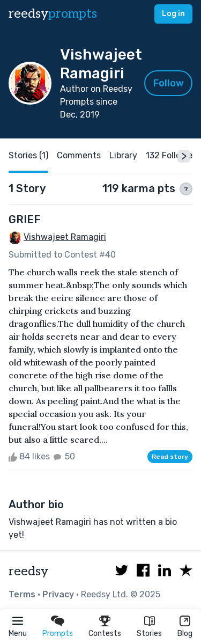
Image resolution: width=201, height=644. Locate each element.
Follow (169, 83)
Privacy (58, 594)
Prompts (58, 634)
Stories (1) (28, 155)
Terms (22, 594)
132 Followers (173, 155)
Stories (149, 634)
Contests (105, 634)
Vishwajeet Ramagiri (65, 237)
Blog (185, 634)
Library (123, 155)
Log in (173, 14)
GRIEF (24, 219)
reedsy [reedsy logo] (53, 14)
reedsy (28, 571)
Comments (79, 155)
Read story (170, 457)
